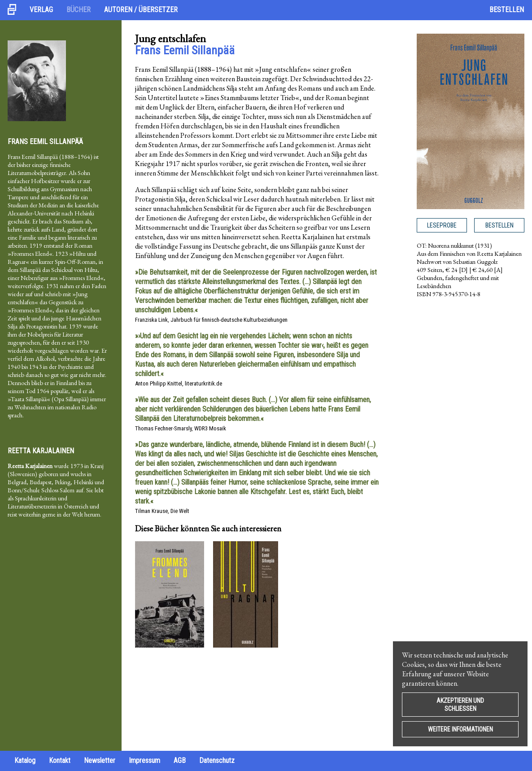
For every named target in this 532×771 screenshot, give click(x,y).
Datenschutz (217, 760)
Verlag (41, 10)
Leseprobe (442, 225)
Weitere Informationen (460, 729)
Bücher (78, 10)
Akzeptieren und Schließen (460, 705)
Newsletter (100, 760)
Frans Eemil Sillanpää (45, 142)
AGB (180, 760)
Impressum (144, 760)
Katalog (25, 760)
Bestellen (507, 10)
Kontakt (60, 760)
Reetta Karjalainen (41, 451)
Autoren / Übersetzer (141, 10)
